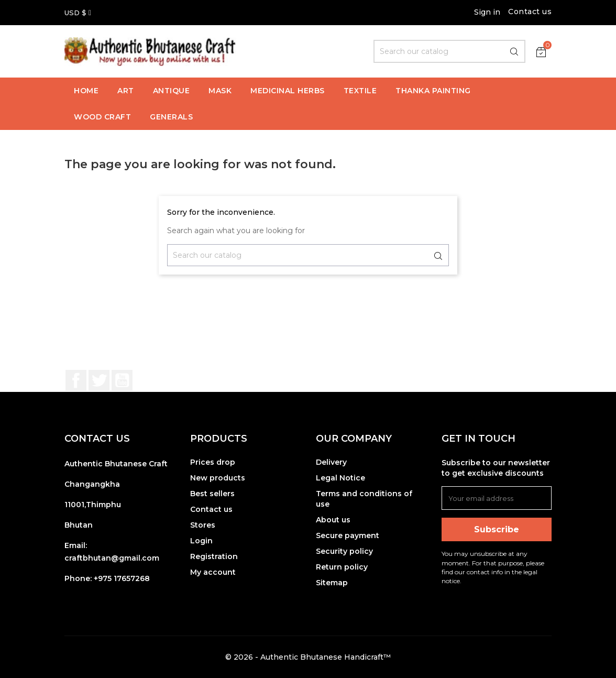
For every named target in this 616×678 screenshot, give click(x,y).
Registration (214, 556)
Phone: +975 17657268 (107, 578)
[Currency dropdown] (78, 13)
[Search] (449, 51)
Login (201, 541)
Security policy (344, 551)
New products (218, 478)
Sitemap (332, 583)
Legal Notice (340, 478)
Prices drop (213, 462)
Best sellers (212, 494)
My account (213, 572)
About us (333, 520)
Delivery (331, 462)
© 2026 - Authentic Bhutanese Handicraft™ (308, 657)
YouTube (122, 380)
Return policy (342, 567)
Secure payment (348, 535)
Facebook (76, 380)
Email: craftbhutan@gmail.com (112, 552)
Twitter (99, 380)
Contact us (530, 12)
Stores (203, 525)
